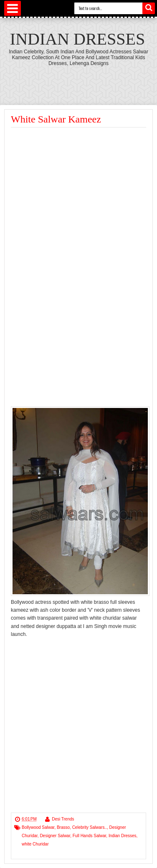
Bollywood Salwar (38, 827)
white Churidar (35, 844)
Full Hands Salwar (90, 836)
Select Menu (13, 8)
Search (149, 8)
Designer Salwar (55, 836)
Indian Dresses (77, 39)
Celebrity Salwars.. (90, 827)
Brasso (63, 827)
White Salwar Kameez (56, 119)
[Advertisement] (81, 190)
